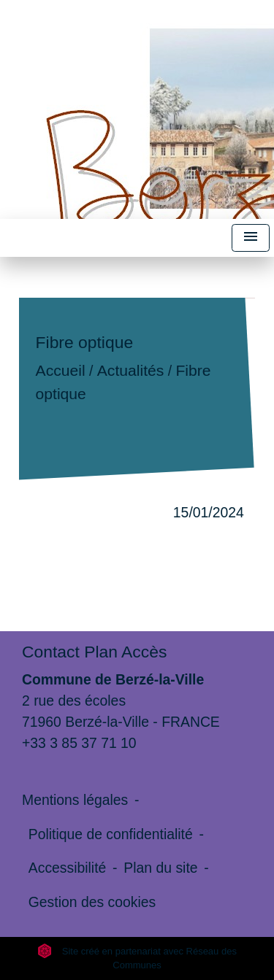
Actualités (131, 371)
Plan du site (160, 868)
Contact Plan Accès (94, 652)
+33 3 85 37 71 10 (79, 743)
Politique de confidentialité (111, 834)
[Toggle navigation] (251, 238)
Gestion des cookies (92, 902)
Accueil (61, 371)
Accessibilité (68, 868)
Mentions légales (75, 800)
